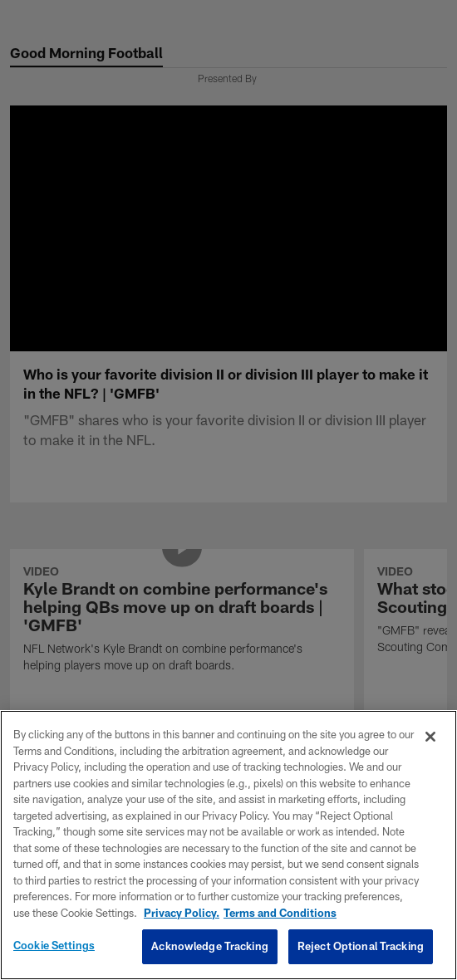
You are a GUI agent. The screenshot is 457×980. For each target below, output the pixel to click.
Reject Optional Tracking (361, 946)
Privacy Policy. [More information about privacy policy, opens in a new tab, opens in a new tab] (182, 913)
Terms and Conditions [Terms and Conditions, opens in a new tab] (280, 913)
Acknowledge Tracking (210, 946)
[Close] (430, 737)
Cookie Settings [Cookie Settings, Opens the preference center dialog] (54, 945)
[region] (228, 845)
